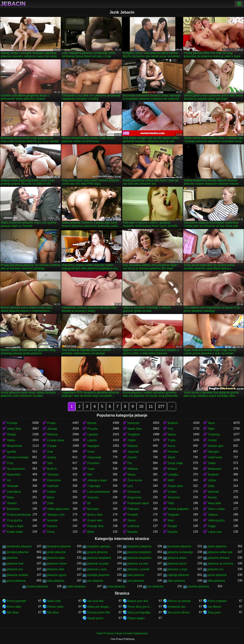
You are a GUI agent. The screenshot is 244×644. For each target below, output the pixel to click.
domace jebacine (18, 552)
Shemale (13, 486)
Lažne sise (215, 532)
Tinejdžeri (134, 435)
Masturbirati (14, 446)
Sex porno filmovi (179, 613)
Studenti (213, 475)
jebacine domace (219, 558)
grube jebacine (57, 552)
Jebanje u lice (56, 515)
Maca (211, 423)
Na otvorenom (16, 469)
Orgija (212, 526)
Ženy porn (214, 613)
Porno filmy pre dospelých (140, 607)
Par (130, 463)
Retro (10, 497)
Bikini (91, 532)
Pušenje (12, 423)
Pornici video (55, 607)
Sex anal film (95, 601)
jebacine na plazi (98, 564)
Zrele (50, 503)
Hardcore (133, 423)
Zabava (213, 515)
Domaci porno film (99, 613)
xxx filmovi (214, 607)
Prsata (51, 423)
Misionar (53, 435)
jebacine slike (56, 569)
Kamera (52, 526)
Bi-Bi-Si (52, 469)
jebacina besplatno (139, 552)
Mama (172, 435)
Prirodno (173, 452)
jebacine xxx (216, 569)
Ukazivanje (94, 457)
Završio (132, 457)
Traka (91, 469)
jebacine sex (15, 569)
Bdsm (51, 497)
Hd (9, 480)
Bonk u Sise (95, 515)
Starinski (213, 492)
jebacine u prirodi (138, 569)
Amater (212, 440)
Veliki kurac (215, 457)
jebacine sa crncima (220, 564)
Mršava (172, 469)
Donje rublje (175, 463)
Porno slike (14, 607)
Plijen (211, 429)
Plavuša (92, 429)
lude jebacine (136, 575)
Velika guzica (216, 520)
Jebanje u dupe (97, 480)
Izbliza (212, 480)
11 (151, 406)
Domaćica (134, 492)
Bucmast (93, 509)
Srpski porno (95, 618)
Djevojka (213, 452)
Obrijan (12, 435)
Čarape (52, 446)
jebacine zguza (57, 575)
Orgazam (174, 515)
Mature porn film (138, 601)
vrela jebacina (116, 586)
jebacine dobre (177, 558)
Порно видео (136, 618)
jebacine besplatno (139, 558)
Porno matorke (217, 601)
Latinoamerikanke (99, 492)
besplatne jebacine (59, 546)
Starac (132, 520)
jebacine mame (57, 564)
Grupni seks (175, 486)
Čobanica (214, 435)
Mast (171, 520)
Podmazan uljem (138, 503)
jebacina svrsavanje (180, 552)
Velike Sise (14, 429)
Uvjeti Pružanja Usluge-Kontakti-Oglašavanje (122, 633)
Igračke (12, 452)
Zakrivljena (14, 492)
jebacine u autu (97, 569)
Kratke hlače (15, 532)
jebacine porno (177, 564)
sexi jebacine (136, 581)
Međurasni (214, 469)
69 (89, 503)
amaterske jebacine (19, 546)
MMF (171, 480)
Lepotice (93, 435)
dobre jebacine (217, 546)
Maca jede (214, 503)
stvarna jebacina (37, 586)
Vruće (91, 452)
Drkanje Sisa (95, 526)
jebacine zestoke (18, 575)
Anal (50, 452)
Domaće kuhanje (18, 457)
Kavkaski (53, 486)
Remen (212, 497)
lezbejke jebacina (98, 575)
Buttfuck (173, 423)
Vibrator (12, 503)
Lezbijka (173, 475)
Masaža (132, 532)
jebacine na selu (138, 564)
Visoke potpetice (178, 509)
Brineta (92, 423)
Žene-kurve (135, 480)
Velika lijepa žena (58, 509)
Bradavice (13, 509)
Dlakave (133, 446)
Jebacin (13, 4)
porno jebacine (16, 581)
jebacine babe (56, 558)
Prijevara (133, 509)
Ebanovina (54, 480)
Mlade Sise (135, 429)
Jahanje (52, 429)
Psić (170, 429)
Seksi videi (54, 601)
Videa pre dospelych (100, 607)
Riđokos (133, 469)
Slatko (212, 463)
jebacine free (15, 564)
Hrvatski (133, 515)
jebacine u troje (177, 569)
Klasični (173, 532)
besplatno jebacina (139, 546)
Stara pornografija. (139, 613)
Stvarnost (174, 497)
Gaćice (52, 457)
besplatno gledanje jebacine (100, 546)
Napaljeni (93, 446)
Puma (51, 532)
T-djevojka (94, 486)
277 (161, 406)
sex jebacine (95, 581)
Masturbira (14, 475)
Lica (130, 486)
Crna (10, 463)
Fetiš (171, 503)
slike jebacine (216, 581)
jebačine (12, 558)
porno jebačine (217, 575)
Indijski (52, 492)
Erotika (172, 492)
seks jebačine (56, 581)
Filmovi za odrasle (179, 601)
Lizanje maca (56, 440)
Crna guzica (15, 520)
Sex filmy (13, 613)
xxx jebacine (155, 586)
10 (141, 406)
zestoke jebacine (198, 586)
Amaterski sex (177, 607)
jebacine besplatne (99, 558)
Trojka (172, 440)
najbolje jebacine (178, 575)
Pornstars (93, 463)
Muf (90, 475)
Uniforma (133, 526)
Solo (50, 463)
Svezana (93, 497)
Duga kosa (134, 497)
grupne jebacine (97, 552)
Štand (171, 457)
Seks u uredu (216, 509)
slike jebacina (176, 581)
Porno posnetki (16, 601)
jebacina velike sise (220, 552)
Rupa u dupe (15, 526)
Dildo (211, 486)
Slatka (11, 440)
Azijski (132, 440)
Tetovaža (53, 475)
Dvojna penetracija (19, 515)
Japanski (133, 452)
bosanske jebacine (180, 546)
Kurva (171, 446)
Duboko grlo (216, 446)
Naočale (52, 520)
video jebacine (76, 586)
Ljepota (92, 440)
